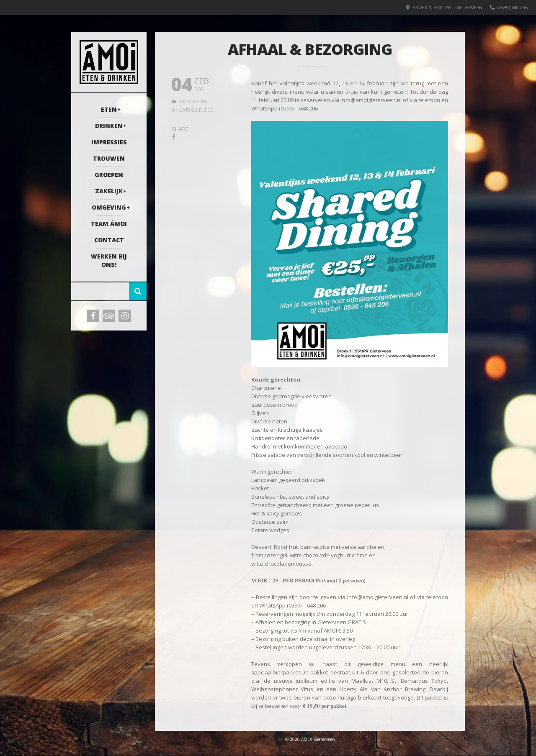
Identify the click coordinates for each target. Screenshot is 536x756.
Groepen (109, 175)
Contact (109, 240)
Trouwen (109, 158)
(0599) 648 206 (513, 7)
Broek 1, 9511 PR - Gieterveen (447, 7)
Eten (109, 109)
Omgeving (109, 207)
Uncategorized (193, 110)
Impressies (109, 142)
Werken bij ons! (109, 260)
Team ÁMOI (109, 224)
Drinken (109, 126)
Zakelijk (109, 191)
